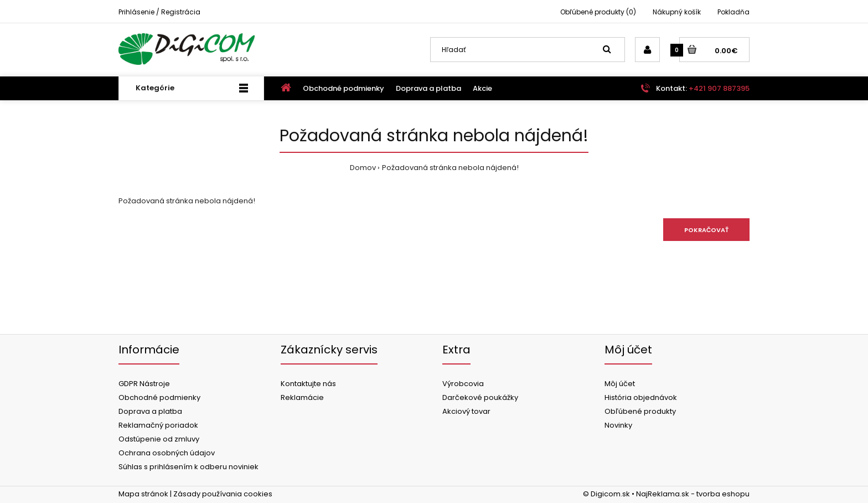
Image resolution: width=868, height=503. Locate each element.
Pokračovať (706, 230)
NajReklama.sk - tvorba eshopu (693, 494)
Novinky (618, 425)
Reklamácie (302, 397)
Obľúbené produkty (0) (598, 12)
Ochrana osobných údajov (167, 453)
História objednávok (641, 397)
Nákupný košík (677, 12)
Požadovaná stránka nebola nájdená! (450, 168)
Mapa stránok (143, 494)
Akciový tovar (466, 411)
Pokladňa (733, 12)
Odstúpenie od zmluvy (159, 439)
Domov (363, 168)
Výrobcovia (463, 384)
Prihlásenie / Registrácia (159, 12)
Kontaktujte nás (308, 384)
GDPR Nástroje (144, 384)
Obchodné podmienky (159, 397)
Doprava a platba (150, 411)
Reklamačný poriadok (158, 425)
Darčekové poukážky (480, 397)
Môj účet (620, 384)
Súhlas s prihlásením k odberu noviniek (188, 467)
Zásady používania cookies (223, 494)
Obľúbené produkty (640, 411)
